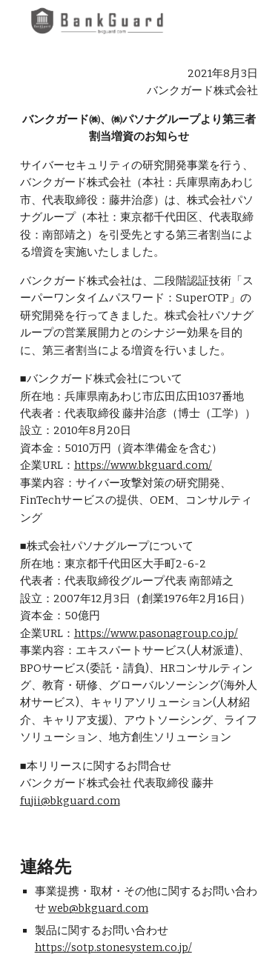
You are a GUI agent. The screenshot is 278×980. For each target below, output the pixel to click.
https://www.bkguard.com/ (143, 465)
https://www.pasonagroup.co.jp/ (156, 633)
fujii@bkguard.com (70, 801)
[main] (139, 437)
